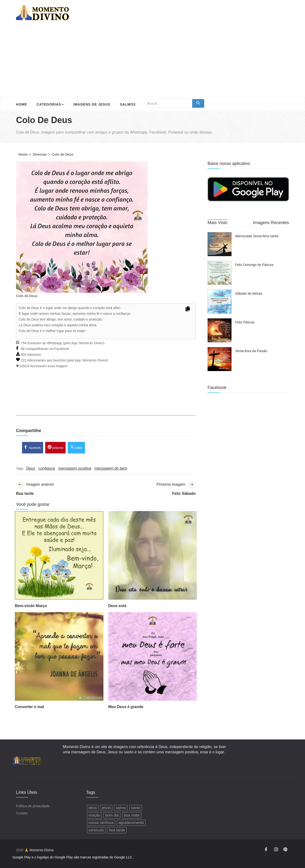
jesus (106, 808)
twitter (76, 447)
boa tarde (117, 830)
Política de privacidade (33, 806)
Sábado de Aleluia (249, 293)
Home (22, 104)
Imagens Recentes (271, 223)
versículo (96, 830)
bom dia (112, 815)
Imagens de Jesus (92, 104)
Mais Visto (217, 223)
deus (93, 808)
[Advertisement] (152, 61)
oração (94, 815)
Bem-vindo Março (31, 606)
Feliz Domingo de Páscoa (254, 265)
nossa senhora (101, 823)
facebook (33, 447)
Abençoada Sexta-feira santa (257, 236)
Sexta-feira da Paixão (251, 351)
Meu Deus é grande (126, 707)
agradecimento (131, 823)
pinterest (55, 447)
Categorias (50, 104)
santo (136, 808)
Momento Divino (91, 343)
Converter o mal (29, 707)
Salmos (128, 104)
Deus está (117, 606)
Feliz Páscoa (245, 322)
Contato (22, 813)
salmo (121, 808)
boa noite (132, 815)
